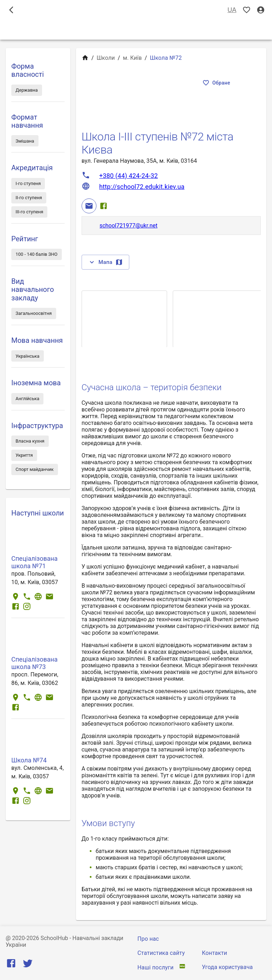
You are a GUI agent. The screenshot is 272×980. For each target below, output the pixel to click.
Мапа (106, 262)
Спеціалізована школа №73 (34, 663)
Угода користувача (227, 967)
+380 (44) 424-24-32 (129, 176)
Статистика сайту (161, 953)
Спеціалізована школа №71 (34, 562)
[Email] (89, 206)
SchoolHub (54, 938)
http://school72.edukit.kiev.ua (142, 187)
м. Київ (132, 58)
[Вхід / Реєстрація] (261, 10)
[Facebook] (104, 206)
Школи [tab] (136, 30)
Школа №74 (29, 760)
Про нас (148, 939)
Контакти (215, 953)
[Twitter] (28, 965)
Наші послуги (155, 967)
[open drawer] (11, 10)
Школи (106, 58)
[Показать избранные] (247, 10)
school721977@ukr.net (129, 226)
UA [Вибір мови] (232, 10)
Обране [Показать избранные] (217, 83)
